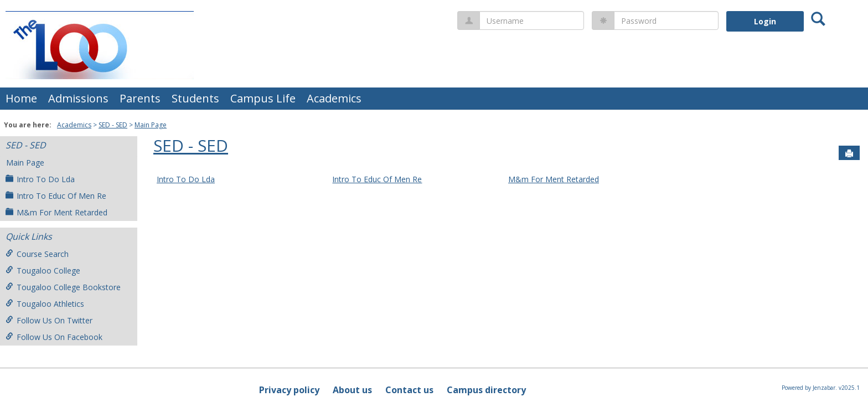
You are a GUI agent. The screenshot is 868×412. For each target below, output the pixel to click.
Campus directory (486, 390)
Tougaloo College (43, 271)
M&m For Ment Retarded (56, 212)
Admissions (78, 98)
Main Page (151, 125)
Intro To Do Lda (40, 179)
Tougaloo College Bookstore (63, 287)
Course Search (37, 254)
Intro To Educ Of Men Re (56, 196)
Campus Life (263, 98)
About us (352, 390)
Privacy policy (289, 390)
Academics (334, 98)
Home (21, 98)
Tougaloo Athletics (45, 304)
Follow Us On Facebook (54, 337)
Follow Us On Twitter (49, 320)
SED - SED (113, 125)
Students (195, 98)
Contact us (409, 390)
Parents (140, 98)
